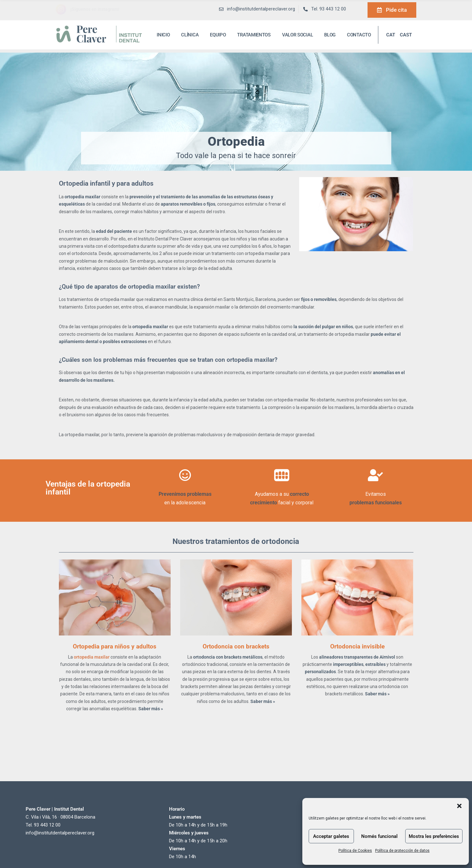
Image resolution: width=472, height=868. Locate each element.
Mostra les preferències (434, 836)
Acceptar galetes (331, 836)
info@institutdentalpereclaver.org (60, 833)
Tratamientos (254, 35)
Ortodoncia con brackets (236, 646)
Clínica (190, 35)
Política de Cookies (355, 851)
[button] (459, 806)
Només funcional (379, 836)
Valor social (297, 35)
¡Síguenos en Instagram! (95, 9)
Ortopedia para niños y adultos (115, 646)
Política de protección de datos (402, 851)
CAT (391, 35)
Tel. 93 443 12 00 (329, 9)
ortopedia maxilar (92, 657)
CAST (406, 35)
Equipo (218, 35)
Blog (330, 35)
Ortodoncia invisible (357, 646)
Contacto (359, 35)
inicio (163, 35)
